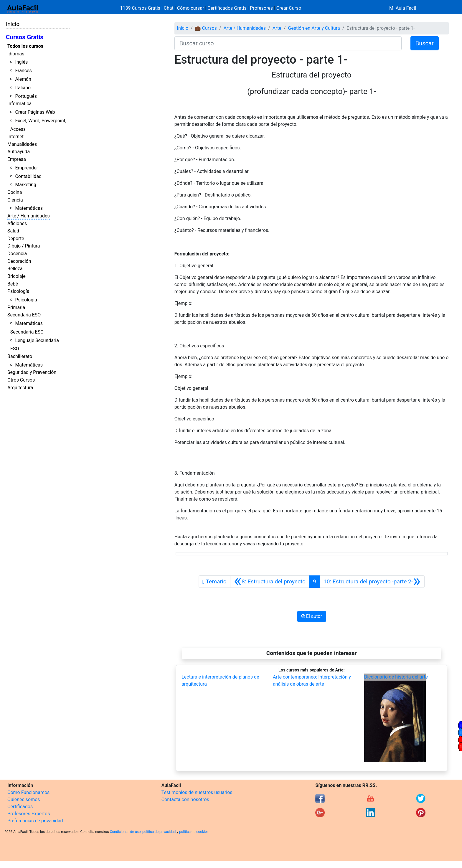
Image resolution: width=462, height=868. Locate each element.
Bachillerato (20, 356)
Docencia (17, 254)
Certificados (20, 807)
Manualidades (22, 144)
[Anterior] (270, 582)
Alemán (23, 79)
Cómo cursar (191, 8)
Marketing (25, 185)
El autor (312, 616)
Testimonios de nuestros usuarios (197, 792)
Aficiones (17, 223)
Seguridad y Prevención (32, 372)
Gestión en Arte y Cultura (314, 28)
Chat (169, 8)
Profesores (261, 8)
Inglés (21, 62)
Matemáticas (29, 208)
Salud (13, 231)
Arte (277, 28)
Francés (23, 71)
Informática (19, 104)
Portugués (26, 96)
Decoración (19, 261)
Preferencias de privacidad (35, 821)
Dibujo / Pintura (24, 246)
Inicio (13, 24)
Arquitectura (20, 388)
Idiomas (16, 54)
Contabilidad (28, 176)
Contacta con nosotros (185, 799)
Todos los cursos (25, 46)
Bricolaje (16, 276)
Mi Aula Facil (403, 8)
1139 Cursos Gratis (141, 8)
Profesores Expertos (29, 814)
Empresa (17, 159)
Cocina (15, 192)
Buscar (425, 43)
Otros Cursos (21, 380)
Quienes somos (24, 799)
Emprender (27, 168)
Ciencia (15, 200)
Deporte (16, 239)
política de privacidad (159, 832)
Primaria (16, 307)
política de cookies (194, 832)
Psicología (18, 291)
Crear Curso (289, 8)
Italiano (23, 88)
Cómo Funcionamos (28, 792)
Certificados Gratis (227, 8)
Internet (15, 137)
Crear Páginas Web (35, 112)
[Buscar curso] (288, 43)
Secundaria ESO (24, 315)
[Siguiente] (372, 582)
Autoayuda (19, 152)
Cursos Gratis (25, 37)
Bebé (13, 284)
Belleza (15, 269)
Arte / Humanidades (29, 216)
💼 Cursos (206, 28)
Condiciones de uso (125, 832)
